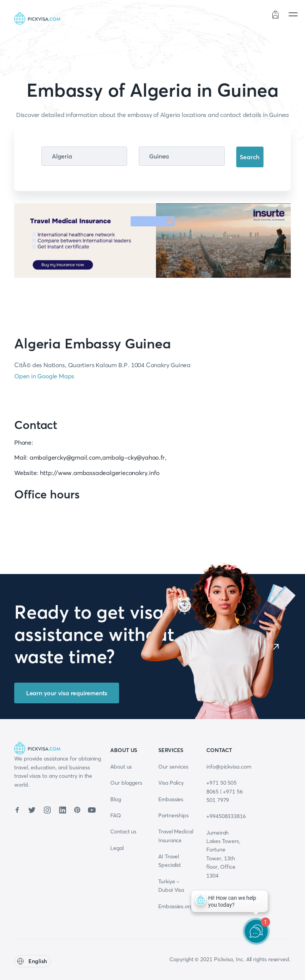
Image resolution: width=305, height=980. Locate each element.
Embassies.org (176, 906)
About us (121, 767)
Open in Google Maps (44, 376)
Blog (116, 799)
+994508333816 (226, 816)
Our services (173, 767)
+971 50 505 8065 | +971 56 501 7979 (225, 791)
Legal (117, 848)
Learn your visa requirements (67, 693)
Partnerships (173, 815)
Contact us (123, 832)
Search (250, 157)
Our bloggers (126, 783)
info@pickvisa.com (229, 767)
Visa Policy (171, 783)
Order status (248, 16)
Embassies (171, 799)
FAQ (116, 815)
